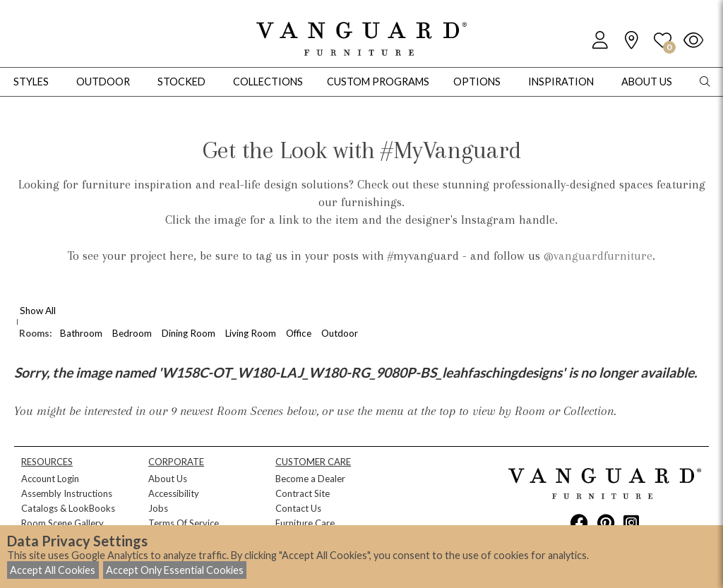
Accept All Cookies (53, 570)
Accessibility (174, 493)
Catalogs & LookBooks (68, 508)
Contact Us (298, 508)
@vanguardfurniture (598, 256)
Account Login (50, 479)
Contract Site (303, 493)
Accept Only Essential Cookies (175, 570)
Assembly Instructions (67, 493)
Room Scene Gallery (62, 523)
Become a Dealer (310, 479)
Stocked (181, 82)
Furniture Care (305, 523)
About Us (168, 479)
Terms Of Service (184, 523)
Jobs (158, 508)
